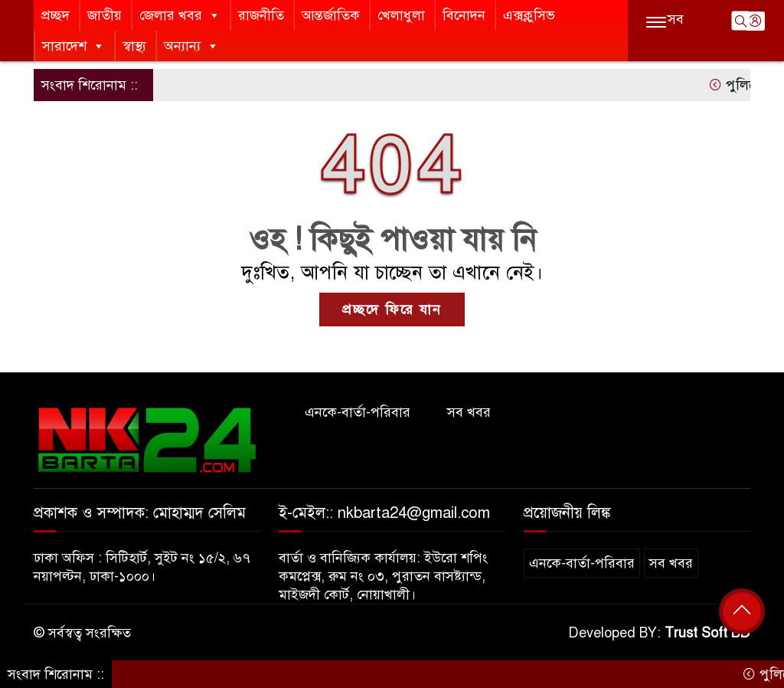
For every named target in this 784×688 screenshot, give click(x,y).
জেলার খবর (180, 15)
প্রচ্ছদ (56, 15)
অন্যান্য (191, 46)
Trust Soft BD (707, 633)
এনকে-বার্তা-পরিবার (358, 412)
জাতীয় (105, 15)
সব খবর (469, 412)
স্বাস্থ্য (134, 46)
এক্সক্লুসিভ (529, 15)
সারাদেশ (73, 46)
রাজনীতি (261, 15)
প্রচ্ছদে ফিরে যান (392, 310)
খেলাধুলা (401, 15)
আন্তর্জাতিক (331, 15)
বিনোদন (464, 15)
